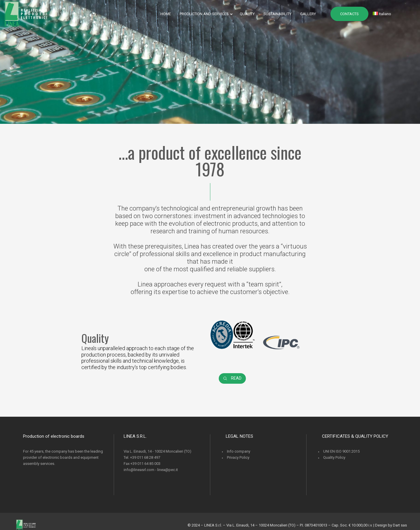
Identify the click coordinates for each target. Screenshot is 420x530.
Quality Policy (334, 457)
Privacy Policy (238, 457)
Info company (239, 451)
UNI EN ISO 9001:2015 (341, 451)
